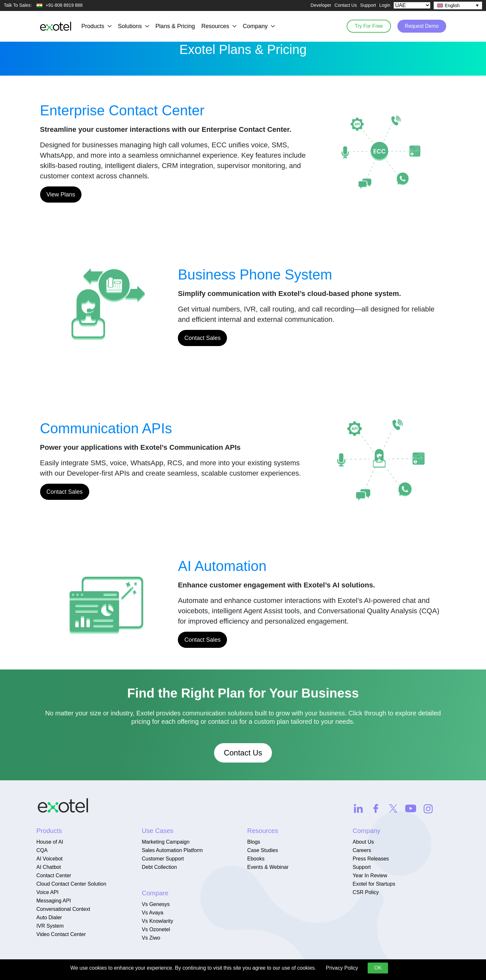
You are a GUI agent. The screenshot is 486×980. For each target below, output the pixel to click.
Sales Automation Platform (173, 850)
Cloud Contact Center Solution (71, 884)
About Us (363, 842)
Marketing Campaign (166, 842)
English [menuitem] (452, 5)
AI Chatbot (49, 867)
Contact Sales (202, 338)
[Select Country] (412, 5)
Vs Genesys (156, 904)
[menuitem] (458, 5)
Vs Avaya (153, 913)
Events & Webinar (268, 867)
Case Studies (263, 850)
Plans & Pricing (175, 26)
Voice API (48, 892)
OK (378, 968)
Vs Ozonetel (156, 929)
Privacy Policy (342, 968)
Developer (321, 5)
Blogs (254, 842)
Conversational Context (63, 909)
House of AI (50, 842)
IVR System (50, 926)
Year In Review (370, 875)
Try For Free (366, 26)
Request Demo (421, 26)
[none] (458, 5)
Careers (362, 850)
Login (385, 5)
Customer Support (163, 859)
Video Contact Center (61, 934)
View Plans (61, 195)
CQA (42, 850)
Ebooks (256, 859)
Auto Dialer (49, 917)
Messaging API (54, 901)
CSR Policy (366, 892)
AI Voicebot (50, 859)
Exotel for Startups (374, 884)
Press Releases (371, 859)
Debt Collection (160, 867)
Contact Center (54, 875)
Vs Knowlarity (158, 921)
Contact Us (346, 5)
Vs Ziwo (151, 938)
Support (368, 5)
